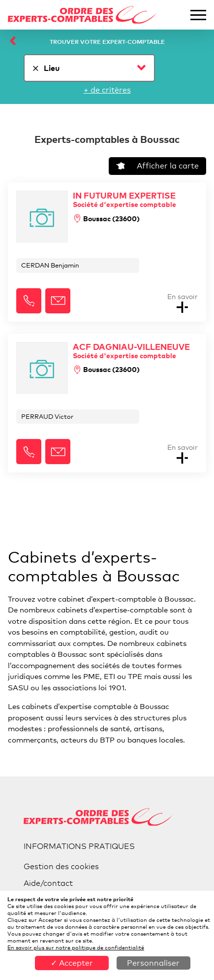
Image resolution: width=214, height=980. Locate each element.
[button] (29, 301)
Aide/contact (48, 883)
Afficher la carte (157, 166)
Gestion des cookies (61, 866)
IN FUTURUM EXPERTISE (124, 200)
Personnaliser (153, 963)
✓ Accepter (72, 963)
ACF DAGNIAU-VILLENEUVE (131, 351)
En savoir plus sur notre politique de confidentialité (76, 947)
